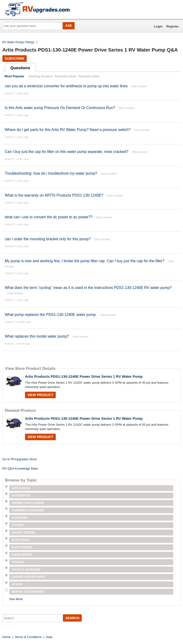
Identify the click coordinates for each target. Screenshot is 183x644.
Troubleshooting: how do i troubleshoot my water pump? (51, 173)
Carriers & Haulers (28, 510)
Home (7, 637)
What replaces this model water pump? (37, 336)
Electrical (21, 540)
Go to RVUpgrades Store (20, 459)
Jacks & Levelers (26, 570)
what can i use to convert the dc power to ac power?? (49, 217)
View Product (40, 395)
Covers (18, 525)
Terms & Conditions (28, 637)
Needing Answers (40, 76)
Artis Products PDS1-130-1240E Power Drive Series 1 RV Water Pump (84, 376)
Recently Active (89, 76)
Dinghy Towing (23, 533)
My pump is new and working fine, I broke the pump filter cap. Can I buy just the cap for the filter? (85, 261)
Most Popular (14, 76)
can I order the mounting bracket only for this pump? (48, 239)
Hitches (18, 562)
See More (16, 599)
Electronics (22, 547)
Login (158, 26)
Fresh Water (22, 555)
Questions (20, 68)
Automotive (21, 496)
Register (173, 26)
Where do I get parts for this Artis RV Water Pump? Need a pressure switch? (68, 130)
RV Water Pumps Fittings (18, 42)
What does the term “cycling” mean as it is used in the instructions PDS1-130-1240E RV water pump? (88, 288)
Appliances (21, 488)
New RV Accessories (28, 592)
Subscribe (15, 58)
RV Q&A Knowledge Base (20, 469)
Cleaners (20, 518)
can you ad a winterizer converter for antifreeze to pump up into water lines (66, 86)
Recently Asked (66, 76)
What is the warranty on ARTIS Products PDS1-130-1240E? (54, 195)
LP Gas (17, 584)
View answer (139, 86)
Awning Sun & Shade (28, 503)
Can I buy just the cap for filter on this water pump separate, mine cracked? (67, 152)
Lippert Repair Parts (29, 577)
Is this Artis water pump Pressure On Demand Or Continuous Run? (60, 108)
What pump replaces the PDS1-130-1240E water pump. (51, 315)
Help (49, 637)
